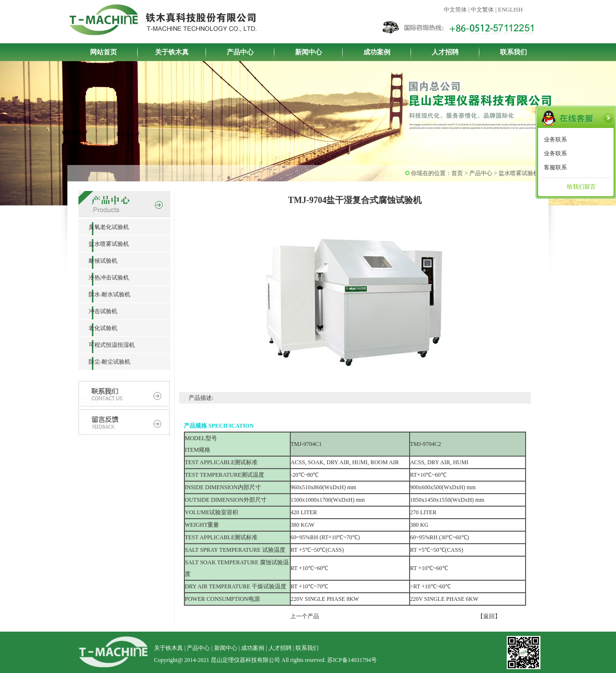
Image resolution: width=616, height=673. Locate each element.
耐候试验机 (98, 261)
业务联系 (555, 140)
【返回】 (489, 616)
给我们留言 (581, 187)
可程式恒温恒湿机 (107, 345)
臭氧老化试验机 (104, 227)
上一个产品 (305, 616)
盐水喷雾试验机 (104, 244)
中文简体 (455, 10)
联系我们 (513, 52)
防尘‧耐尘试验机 (104, 362)
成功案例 (377, 52)
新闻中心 (308, 52)
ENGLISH (510, 10)
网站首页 (103, 52)
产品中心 (240, 52)
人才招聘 (445, 52)
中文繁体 (482, 10)
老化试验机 (98, 328)
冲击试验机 (98, 311)
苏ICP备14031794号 (352, 660)
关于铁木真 (172, 52)
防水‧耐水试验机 (104, 294)
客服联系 (555, 167)
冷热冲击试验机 (104, 278)
